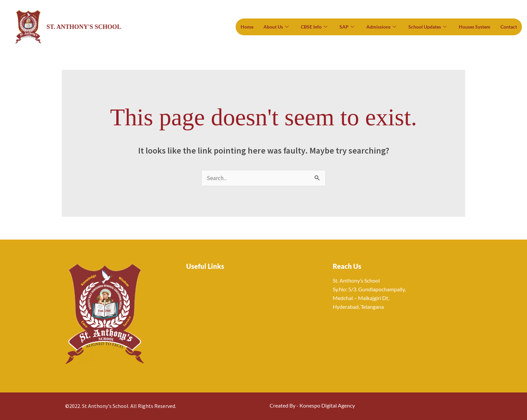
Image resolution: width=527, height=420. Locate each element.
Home (247, 27)
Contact (509, 27)
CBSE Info (314, 27)
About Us (276, 27)
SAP (347, 27)
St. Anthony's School (85, 27)
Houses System (475, 27)
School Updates (428, 27)
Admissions (381, 27)
